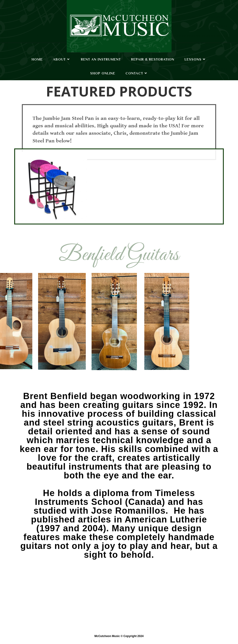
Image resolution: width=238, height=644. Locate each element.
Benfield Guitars (119, 255)
